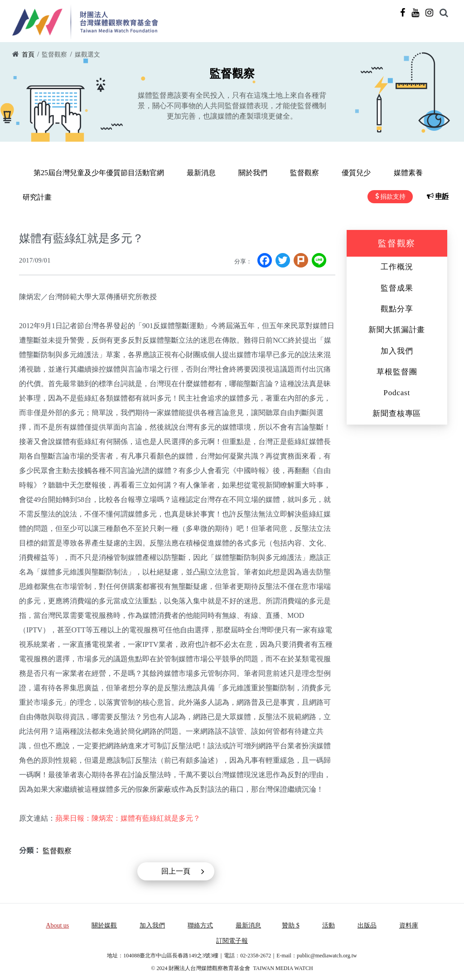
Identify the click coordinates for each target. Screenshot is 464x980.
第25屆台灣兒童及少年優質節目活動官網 (96, 173)
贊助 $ (291, 924)
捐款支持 (396, 196)
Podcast (397, 391)
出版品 (367, 924)
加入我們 (397, 349)
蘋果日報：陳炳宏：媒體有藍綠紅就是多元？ (128, 817)
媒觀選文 (87, 55)
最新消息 (192, 173)
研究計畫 (418, 173)
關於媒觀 (104, 924)
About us (57, 924)
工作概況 (397, 265)
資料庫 (409, 924)
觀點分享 (397, 308)
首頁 (28, 55)
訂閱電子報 (232, 939)
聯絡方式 (200, 924)
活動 (329, 924)
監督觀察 (54, 55)
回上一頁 (176, 870)
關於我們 (237, 173)
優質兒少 (328, 173)
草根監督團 (397, 370)
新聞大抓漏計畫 (397, 328)
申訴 (445, 196)
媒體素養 (373, 173)
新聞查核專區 (397, 412)
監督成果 (397, 287)
